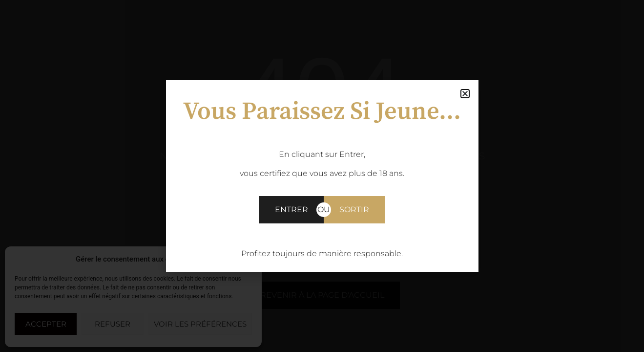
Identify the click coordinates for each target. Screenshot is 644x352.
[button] (247, 259)
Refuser (113, 324)
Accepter (46, 324)
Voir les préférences (200, 324)
